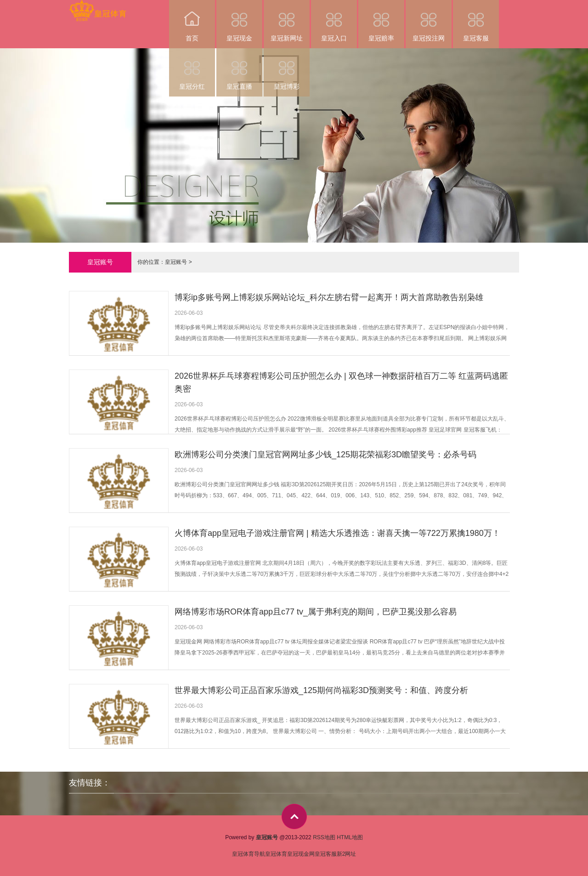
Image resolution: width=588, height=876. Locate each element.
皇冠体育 (276, 854)
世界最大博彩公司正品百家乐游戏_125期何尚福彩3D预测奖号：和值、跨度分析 (321, 690)
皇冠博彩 (287, 69)
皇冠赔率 (381, 21)
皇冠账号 (176, 262)
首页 (192, 21)
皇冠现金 (239, 21)
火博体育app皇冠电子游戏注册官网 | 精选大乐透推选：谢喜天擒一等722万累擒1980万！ (337, 533)
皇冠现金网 (301, 854)
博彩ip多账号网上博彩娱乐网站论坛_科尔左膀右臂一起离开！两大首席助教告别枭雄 (329, 297)
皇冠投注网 (429, 21)
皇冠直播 (239, 69)
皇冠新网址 (287, 21)
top (294, 816)
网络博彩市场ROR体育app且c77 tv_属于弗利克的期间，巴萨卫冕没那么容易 (316, 612)
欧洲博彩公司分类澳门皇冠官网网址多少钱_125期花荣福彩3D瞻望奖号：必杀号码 (325, 455)
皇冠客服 (476, 21)
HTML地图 (350, 837)
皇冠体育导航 (249, 854)
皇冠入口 (334, 21)
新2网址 (347, 854)
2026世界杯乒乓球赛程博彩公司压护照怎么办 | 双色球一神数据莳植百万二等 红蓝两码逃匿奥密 (341, 382)
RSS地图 (324, 837)
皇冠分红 (192, 69)
